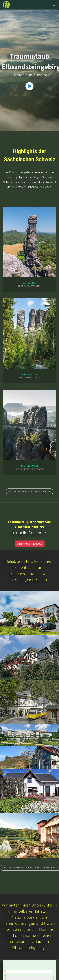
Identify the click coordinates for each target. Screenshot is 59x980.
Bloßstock (30, 374)
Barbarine (30, 283)
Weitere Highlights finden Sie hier (29, 491)
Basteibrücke (30, 466)
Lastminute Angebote (30, 544)
